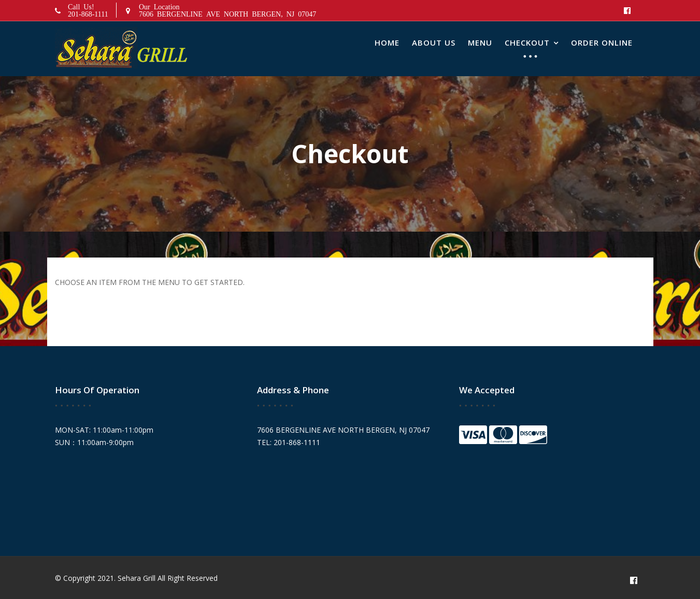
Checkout (527, 42)
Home (387, 42)
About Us (434, 42)
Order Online (602, 42)
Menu (480, 42)
